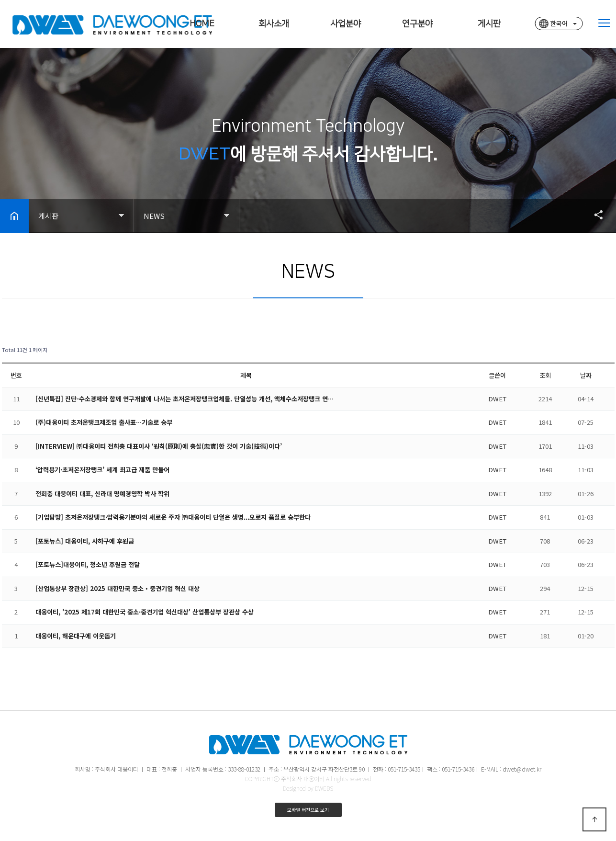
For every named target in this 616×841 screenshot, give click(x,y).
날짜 (586, 375)
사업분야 (346, 24)
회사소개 (274, 24)
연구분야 (417, 24)
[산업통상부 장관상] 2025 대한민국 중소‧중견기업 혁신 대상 (118, 588)
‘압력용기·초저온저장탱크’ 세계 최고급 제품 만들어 (102, 470)
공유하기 (594, 215)
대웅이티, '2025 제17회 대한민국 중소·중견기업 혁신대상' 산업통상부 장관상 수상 (145, 612)
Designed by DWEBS (308, 788)
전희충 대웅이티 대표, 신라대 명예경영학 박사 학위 (102, 494)
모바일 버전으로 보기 (308, 810)
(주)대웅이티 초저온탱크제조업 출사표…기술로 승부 (104, 422)
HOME (202, 24)
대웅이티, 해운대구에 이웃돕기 (76, 636)
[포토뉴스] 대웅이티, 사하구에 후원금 (85, 541)
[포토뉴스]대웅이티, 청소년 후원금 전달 (88, 564)
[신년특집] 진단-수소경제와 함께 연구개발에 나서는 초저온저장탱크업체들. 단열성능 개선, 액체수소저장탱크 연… (185, 399)
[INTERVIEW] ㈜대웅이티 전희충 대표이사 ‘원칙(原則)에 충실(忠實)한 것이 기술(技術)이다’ (159, 446)
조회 (545, 375)
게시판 (489, 24)
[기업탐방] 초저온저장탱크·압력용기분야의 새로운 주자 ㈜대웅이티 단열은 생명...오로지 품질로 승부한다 (173, 517)
